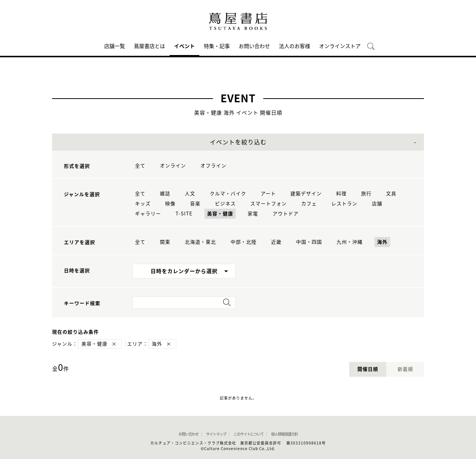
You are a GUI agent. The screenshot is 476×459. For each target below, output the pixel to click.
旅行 (366, 194)
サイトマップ (216, 434)
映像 (170, 204)
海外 (382, 242)
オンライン (173, 166)
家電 (253, 214)
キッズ (143, 204)
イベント (184, 46)
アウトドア (286, 214)
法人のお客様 (295, 46)
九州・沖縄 (350, 242)
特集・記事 (217, 46)
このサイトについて (249, 434)
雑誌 (165, 194)
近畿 (276, 242)
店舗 (377, 204)
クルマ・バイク (228, 194)
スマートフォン (268, 204)
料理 (341, 194)
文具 (391, 194)
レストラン (344, 204)
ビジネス (225, 204)
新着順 (405, 369)
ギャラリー (148, 214)
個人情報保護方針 (284, 434)
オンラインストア (340, 46)
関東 (165, 242)
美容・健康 (220, 214)
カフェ (309, 204)
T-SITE (184, 214)
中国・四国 (309, 242)
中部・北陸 (244, 242)
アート (268, 194)
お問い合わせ (254, 46)
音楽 (195, 204)
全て (140, 166)
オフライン (213, 166)
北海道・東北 (200, 242)
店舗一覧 (115, 46)
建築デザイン (306, 194)
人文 (190, 194)
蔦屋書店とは (149, 46)
